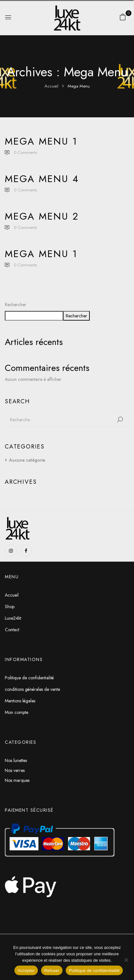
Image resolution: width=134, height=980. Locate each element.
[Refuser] (126, 960)
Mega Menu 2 (42, 216)
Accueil (51, 86)
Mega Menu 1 (41, 141)
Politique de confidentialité (94, 971)
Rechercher (16, 305)
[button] (123, 17)
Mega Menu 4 (42, 179)
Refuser (52, 971)
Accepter (26, 971)
